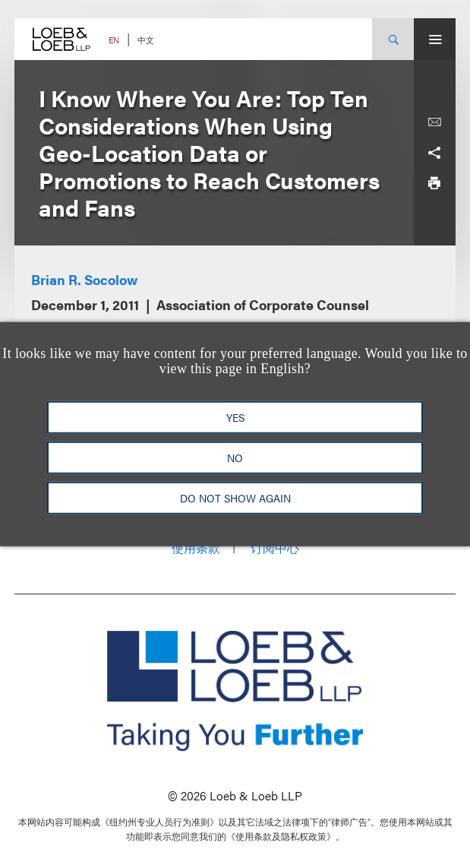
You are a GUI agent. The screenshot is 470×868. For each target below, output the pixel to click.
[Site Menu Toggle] (435, 39)
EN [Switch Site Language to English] (114, 40)
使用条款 (196, 548)
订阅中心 (275, 548)
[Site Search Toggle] (393, 39)
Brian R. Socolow (84, 279)
